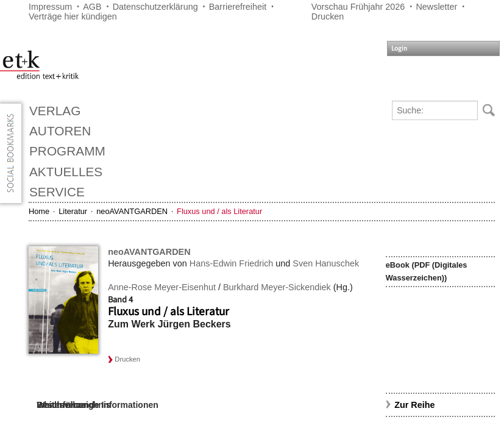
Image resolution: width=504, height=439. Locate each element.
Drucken (328, 16)
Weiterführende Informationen (98, 405)
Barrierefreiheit (238, 7)
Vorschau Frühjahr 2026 (358, 7)
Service (57, 192)
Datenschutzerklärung (155, 7)
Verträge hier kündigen (73, 16)
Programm (67, 151)
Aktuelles (66, 172)
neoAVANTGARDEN (132, 211)
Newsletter (436, 7)
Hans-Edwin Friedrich (232, 263)
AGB (92, 7)
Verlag (55, 111)
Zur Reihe (414, 405)
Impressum (50, 7)
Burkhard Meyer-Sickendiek (277, 287)
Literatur (73, 211)
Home (39, 211)
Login (399, 48)
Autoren (60, 131)
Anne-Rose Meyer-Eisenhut (162, 287)
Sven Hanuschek (326, 263)
